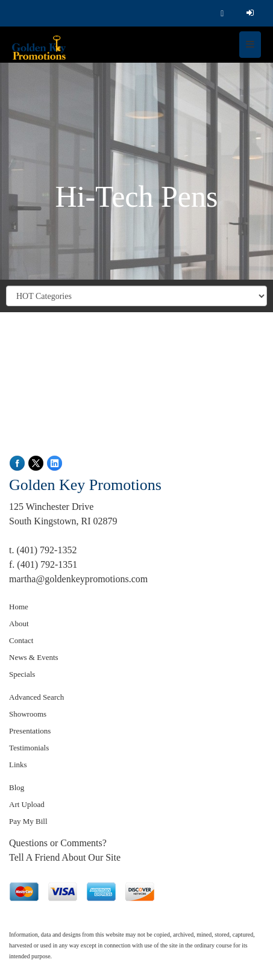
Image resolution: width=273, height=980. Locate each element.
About (19, 623)
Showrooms (28, 714)
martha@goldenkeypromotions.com (78, 579)
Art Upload (27, 804)
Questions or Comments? (58, 843)
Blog (17, 787)
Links (18, 765)
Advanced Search (36, 697)
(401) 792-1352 (46, 550)
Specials (22, 674)
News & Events (34, 657)
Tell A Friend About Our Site (65, 857)
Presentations (30, 731)
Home (19, 607)
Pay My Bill (28, 821)
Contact (21, 640)
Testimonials (29, 748)
